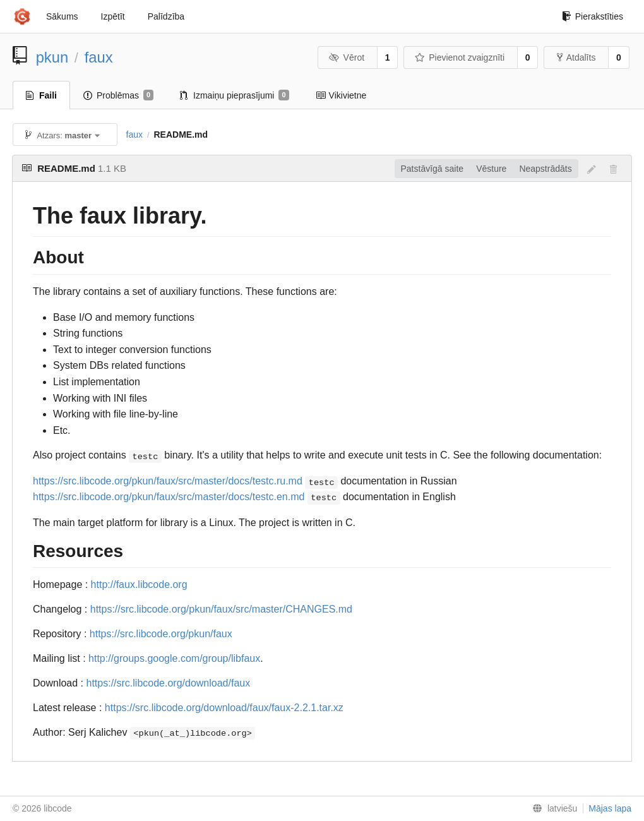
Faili (41, 95)
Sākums (62, 16)
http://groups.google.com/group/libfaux (174, 658)
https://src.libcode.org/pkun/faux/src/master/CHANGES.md (221, 609)
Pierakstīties (593, 16)
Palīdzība (166, 16)
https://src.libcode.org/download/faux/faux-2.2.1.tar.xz (224, 708)
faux (99, 57)
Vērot (347, 57)
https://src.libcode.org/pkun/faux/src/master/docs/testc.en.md (169, 497)
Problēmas (118, 95)
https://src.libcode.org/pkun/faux (161, 634)
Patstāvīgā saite (432, 169)
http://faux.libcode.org (139, 584)
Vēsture (491, 169)
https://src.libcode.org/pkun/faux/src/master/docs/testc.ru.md (168, 481)
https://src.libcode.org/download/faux (169, 683)
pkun (52, 57)
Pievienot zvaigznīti (460, 57)
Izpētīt (113, 16)
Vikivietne (341, 95)
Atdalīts (576, 57)
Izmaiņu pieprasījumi (235, 95)
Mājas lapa (610, 808)
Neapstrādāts (545, 169)
